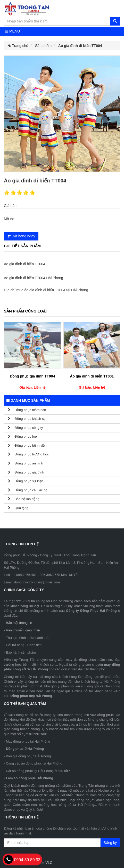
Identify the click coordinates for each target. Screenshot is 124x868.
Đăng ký (110, 843)
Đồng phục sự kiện (26, 481)
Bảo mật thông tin (19, 623)
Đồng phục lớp (22, 436)
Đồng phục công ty (26, 428)
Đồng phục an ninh (26, 463)
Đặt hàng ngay (21, 236)
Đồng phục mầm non (27, 410)
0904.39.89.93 (22, 860)
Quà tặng (18, 508)
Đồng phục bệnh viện (27, 445)
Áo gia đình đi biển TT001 (92, 376)
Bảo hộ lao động (24, 499)
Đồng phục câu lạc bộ (28, 490)
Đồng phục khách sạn (28, 419)
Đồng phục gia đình (26, 472)
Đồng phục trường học (28, 454)
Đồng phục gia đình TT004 (32, 376)
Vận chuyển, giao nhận (23, 630)
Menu (13, 31)
